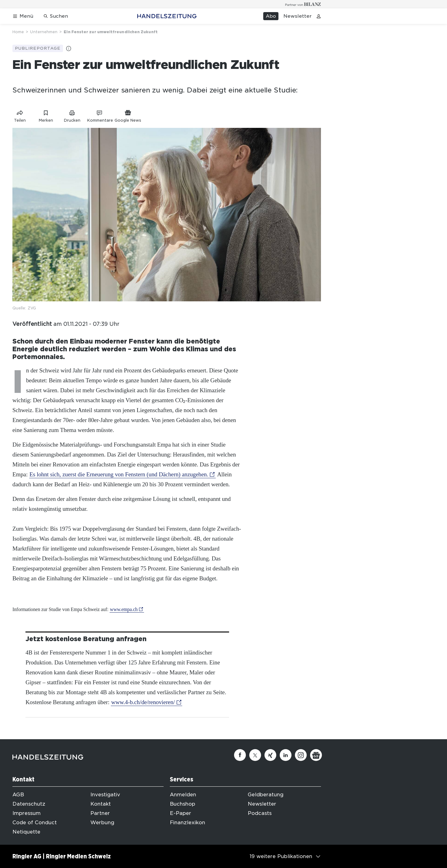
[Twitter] (255, 755)
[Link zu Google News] (128, 115)
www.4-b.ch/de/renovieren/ (143, 702)
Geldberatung (266, 795)
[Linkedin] (286, 755)
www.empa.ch (124, 609)
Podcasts (260, 813)
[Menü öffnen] (23, 16)
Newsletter (298, 16)
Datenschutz (29, 804)
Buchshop (183, 804)
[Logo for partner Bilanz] (303, 4)
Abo (271, 16)
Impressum (27, 813)
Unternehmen (44, 32)
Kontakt (101, 804)
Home (18, 32)
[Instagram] (301, 755)
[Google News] (316, 755)
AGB (18, 795)
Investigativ (105, 795)
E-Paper (181, 813)
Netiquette (26, 832)
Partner (100, 813)
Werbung (102, 823)
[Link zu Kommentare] (100, 115)
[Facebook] (240, 755)
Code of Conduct (35, 823)
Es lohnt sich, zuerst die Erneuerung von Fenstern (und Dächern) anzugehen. (119, 474)
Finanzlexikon (187, 823)
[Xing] (270, 755)
